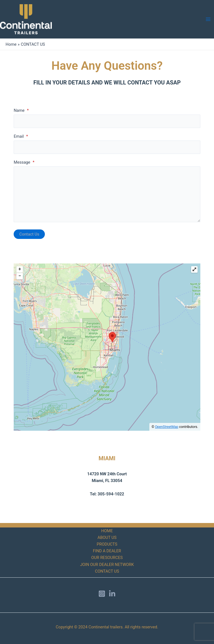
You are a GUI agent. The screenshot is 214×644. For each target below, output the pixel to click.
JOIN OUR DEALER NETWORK (107, 565)
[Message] (107, 194)
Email (21, 136)
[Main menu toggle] (208, 19)
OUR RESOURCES (107, 558)
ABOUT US (107, 538)
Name (21, 110)
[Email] (107, 147)
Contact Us (29, 234)
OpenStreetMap (166, 427)
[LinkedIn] (112, 594)
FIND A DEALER (107, 551)
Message (24, 162)
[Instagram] (102, 594)
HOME (107, 531)
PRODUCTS (107, 544)
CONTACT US (107, 571)
